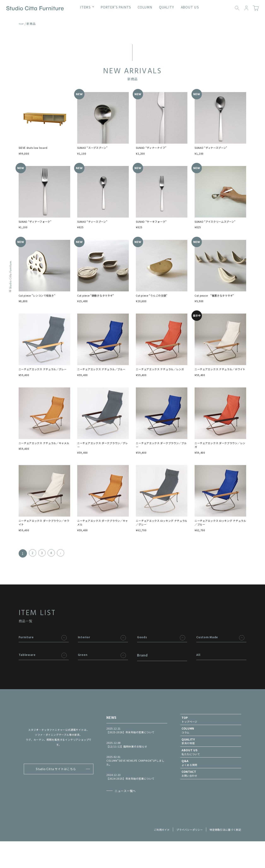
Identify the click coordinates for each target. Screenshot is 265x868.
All (199, 672)
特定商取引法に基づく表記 (223, 856)
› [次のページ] (64, 569)
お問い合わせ (211, 799)
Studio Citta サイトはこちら (55, 788)
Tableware (28, 672)
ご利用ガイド (151, 856)
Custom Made (209, 653)
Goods (143, 653)
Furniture (27, 653)
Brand (142, 672)
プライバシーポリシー (182, 856)
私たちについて (211, 775)
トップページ (211, 738)
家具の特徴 (211, 762)
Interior (85, 653)
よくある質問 (211, 787)
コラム (211, 750)
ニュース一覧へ (130, 813)
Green (83, 672)
